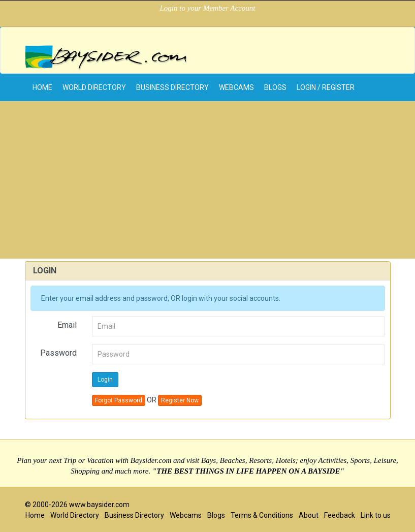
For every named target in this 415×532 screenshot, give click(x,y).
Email (67, 325)
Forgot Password (119, 400)
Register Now (180, 400)
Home (35, 515)
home (42, 87)
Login (105, 380)
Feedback (340, 515)
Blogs (275, 87)
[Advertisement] (207, 182)
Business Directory (172, 87)
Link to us (376, 515)
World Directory (94, 87)
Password (58, 353)
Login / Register (326, 87)
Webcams (236, 87)
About (309, 515)
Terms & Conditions (262, 515)
